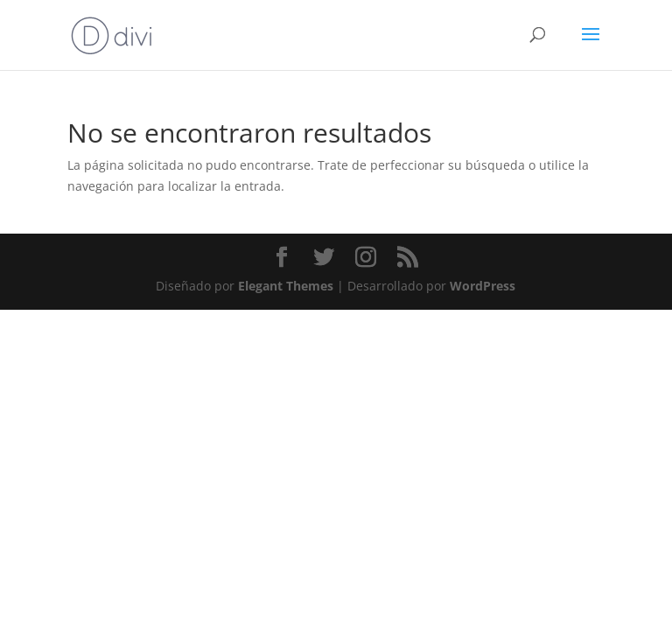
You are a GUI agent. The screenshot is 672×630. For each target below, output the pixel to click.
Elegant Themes (286, 286)
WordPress (483, 286)
